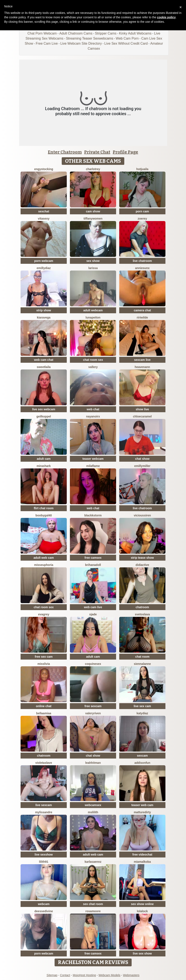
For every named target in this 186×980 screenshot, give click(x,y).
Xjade (93, 614)
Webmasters (131, 975)
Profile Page (125, 152)
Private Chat (97, 152)
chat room (142, 657)
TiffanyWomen (93, 219)
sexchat (44, 211)
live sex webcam (44, 409)
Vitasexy (44, 219)
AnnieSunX (142, 268)
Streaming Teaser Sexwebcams (90, 38)
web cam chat (44, 360)
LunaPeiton (93, 317)
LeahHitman (93, 763)
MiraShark (44, 466)
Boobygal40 (44, 515)
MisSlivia (44, 664)
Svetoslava (142, 614)
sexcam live (142, 360)
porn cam (142, 211)
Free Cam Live (47, 43)
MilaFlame (93, 466)
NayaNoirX (93, 416)
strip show (44, 310)
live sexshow (44, 855)
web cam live (93, 607)
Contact (65, 975)
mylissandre (44, 812)
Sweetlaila (44, 367)
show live (142, 409)
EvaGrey (44, 614)
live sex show (142, 953)
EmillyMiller (142, 466)
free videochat (142, 855)
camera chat (142, 310)
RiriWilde (142, 317)
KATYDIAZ (142, 713)
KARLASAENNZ (93, 862)
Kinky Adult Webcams (135, 33)
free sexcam (93, 706)
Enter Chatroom (65, 152)
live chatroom (142, 261)
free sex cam (44, 657)
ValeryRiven (93, 713)
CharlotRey (93, 169)
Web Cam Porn (127, 38)
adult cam (44, 459)
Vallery (93, 367)
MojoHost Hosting (84, 975)
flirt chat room (44, 508)
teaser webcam (93, 459)
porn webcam (44, 261)
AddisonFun (142, 763)
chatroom (142, 607)
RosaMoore (93, 911)
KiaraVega (44, 317)
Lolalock (142, 911)
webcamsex (93, 805)
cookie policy (166, 17)
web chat (93, 409)
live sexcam (44, 805)
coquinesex (93, 664)
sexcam (142, 756)
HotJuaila (142, 169)
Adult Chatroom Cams (76, 33)
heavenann (142, 367)
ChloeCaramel (142, 416)
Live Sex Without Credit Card (126, 43)
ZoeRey (142, 219)
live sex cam (142, 706)
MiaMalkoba (142, 862)
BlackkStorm (93, 515)
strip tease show (142, 558)
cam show (93, 211)
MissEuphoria (44, 565)
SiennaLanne (142, 664)
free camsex (93, 558)
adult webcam (93, 310)
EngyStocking (44, 169)
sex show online (142, 904)
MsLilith (93, 812)
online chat (44, 706)
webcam (44, 904)
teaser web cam (142, 805)
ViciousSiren (142, 515)
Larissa (93, 268)
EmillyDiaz (44, 268)
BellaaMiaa (44, 713)
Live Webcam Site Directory (81, 43)
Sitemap (52, 975)
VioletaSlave (44, 763)
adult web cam (44, 558)
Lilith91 (44, 862)
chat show (142, 459)
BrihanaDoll (93, 565)
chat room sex (93, 360)
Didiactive (142, 565)
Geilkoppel (44, 416)
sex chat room (93, 904)
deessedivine (44, 911)
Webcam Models (109, 975)
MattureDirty (142, 812)
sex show (93, 261)
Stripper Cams (106, 33)
